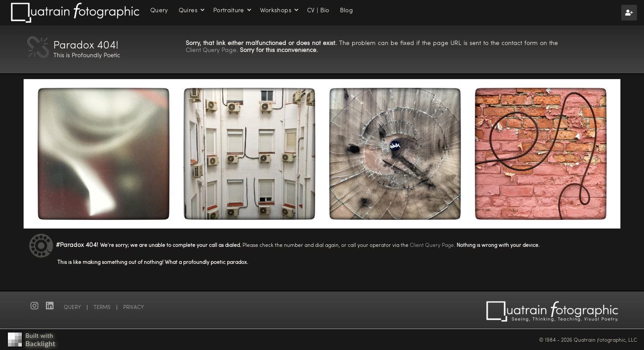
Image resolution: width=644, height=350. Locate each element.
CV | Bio (318, 10)
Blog (346, 10)
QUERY (72, 307)
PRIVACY (133, 307)
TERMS (102, 307)
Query (159, 10)
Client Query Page (211, 50)
